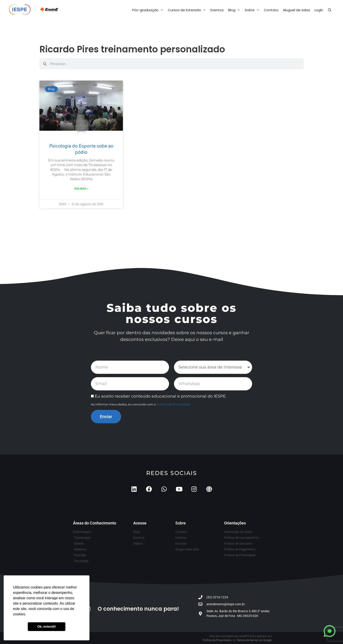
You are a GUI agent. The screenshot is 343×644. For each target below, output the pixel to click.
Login (319, 10)
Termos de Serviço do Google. (254, 640)
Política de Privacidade (173, 404)
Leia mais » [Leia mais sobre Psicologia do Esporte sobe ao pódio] (81, 189)
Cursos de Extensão (188, 10)
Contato (271, 10)
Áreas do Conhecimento (95, 523)
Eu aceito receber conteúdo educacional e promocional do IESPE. (161, 396)
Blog (235, 10)
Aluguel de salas (297, 10)
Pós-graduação (149, 10)
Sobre (253, 10)
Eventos (217, 10)
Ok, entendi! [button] (46, 627)
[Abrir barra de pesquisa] (330, 10)
